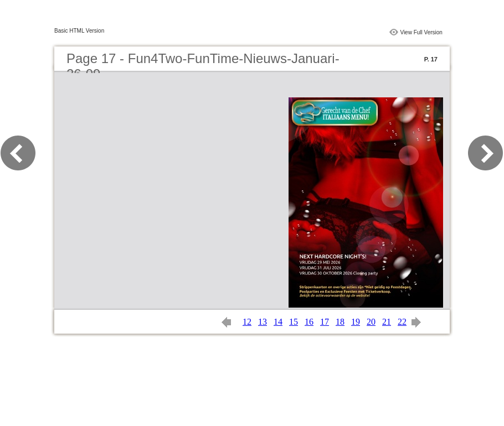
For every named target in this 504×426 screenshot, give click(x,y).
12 (247, 322)
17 (325, 322)
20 (371, 322)
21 (387, 322)
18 (340, 322)
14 (278, 322)
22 (402, 322)
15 (294, 322)
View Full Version (421, 32)
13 (263, 322)
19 (356, 322)
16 (309, 322)
